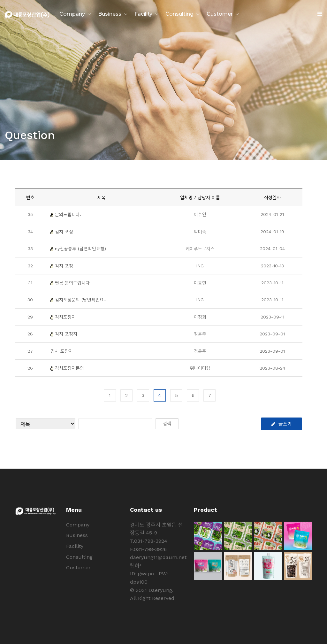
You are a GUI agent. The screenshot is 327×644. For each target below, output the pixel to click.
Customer (220, 14)
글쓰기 (281, 424)
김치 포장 (64, 232)
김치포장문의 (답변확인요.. (81, 300)
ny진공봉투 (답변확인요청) (80, 249)
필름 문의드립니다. (73, 283)
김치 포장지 (66, 334)
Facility (143, 14)
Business (110, 14)
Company (72, 14)
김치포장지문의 (69, 368)
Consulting (179, 14)
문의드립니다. (68, 214)
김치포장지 (65, 317)
